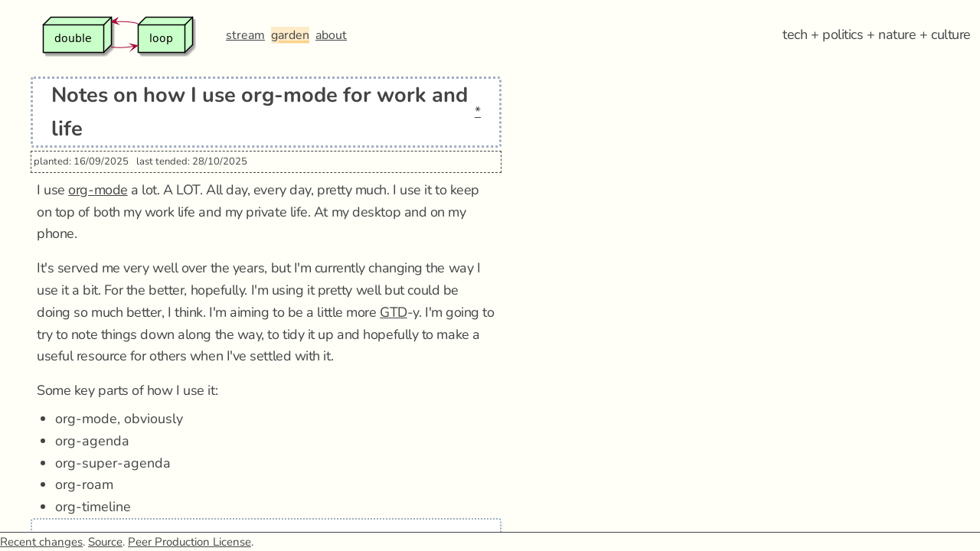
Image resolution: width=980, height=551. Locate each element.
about (331, 35)
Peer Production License (189, 542)
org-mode (98, 190)
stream (245, 35)
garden (290, 35)
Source (105, 542)
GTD (394, 312)
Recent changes (41, 542)
